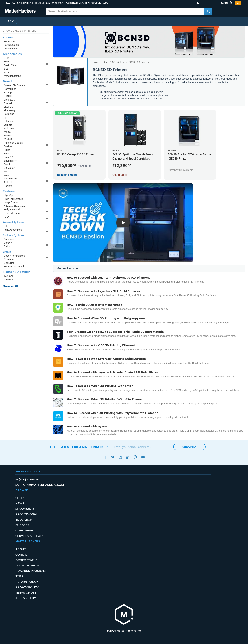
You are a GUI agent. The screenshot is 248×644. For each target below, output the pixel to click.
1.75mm (8, 276)
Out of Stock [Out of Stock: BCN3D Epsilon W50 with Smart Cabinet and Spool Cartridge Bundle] (120, 175)
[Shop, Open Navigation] (9, 21)
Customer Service (77, 3)
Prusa (7, 150)
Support (22, 525)
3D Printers (118, 62)
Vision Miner (11, 179)
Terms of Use (26, 593)
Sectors (8, 38)
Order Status (26, 560)
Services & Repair (29, 536)
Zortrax (8, 186)
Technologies (12, 54)
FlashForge (10, 110)
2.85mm (8, 279)
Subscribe (189, 447)
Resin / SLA (10, 65)
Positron (8, 146)
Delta (7, 246)
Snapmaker (10, 161)
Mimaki (8, 136)
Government (26, 531)
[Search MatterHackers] (208, 11)
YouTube (143, 457)
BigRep (8, 93)
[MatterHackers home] (20, 11)
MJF (6, 72)
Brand (7, 81)
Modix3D (9, 139)
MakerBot (9, 128)
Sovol (7, 164)
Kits (6, 226)
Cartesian (9, 239)
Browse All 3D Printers (20, 31)
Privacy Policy (27, 587)
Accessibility (26, 598)
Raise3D (9, 157)
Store (105, 62)
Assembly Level (14, 222)
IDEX (7, 217)
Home (96, 62)
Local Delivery (27, 566)
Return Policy (27, 582)
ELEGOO (9, 107)
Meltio (7, 132)
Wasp (7, 175)
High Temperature (14, 199)
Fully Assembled (13, 230)
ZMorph (8, 182)
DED (6, 58)
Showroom (25, 509)
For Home (9, 41)
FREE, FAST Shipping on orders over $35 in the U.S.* (33, 3)
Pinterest (135, 457)
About (21, 549)
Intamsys (9, 121)
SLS (6, 69)
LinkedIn (128, 457)
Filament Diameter (16, 272)
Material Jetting (12, 76)
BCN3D (8, 96)
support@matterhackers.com (40, 485)
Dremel (8, 103)
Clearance (9, 259)
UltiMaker (9, 168)
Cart (231, 3)
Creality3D (9, 100)
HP (6, 118)
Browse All (10, 286)
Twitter (113, 457)
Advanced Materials (15, 206)
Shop (20, 498)
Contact (22, 555)
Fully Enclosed (12, 209)
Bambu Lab (10, 89)
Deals (7, 252)
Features (9, 191)
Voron (7, 171)
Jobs (19, 576)
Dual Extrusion (12, 213)
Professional (26, 514)
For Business (11, 49)
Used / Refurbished (14, 256)
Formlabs (9, 114)
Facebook (105, 457)
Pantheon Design (13, 143)
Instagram (120, 457)
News (20, 503)
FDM (6, 62)
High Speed (10, 195)
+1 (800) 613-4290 (98, 3)
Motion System (13, 235)
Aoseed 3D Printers (14, 85)
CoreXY (8, 243)
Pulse (7, 153)
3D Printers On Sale (15, 267)
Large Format (11, 202)
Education (24, 520)
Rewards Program (31, 571)
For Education (11, 45)
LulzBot (8, 125)
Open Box (9, 263)
